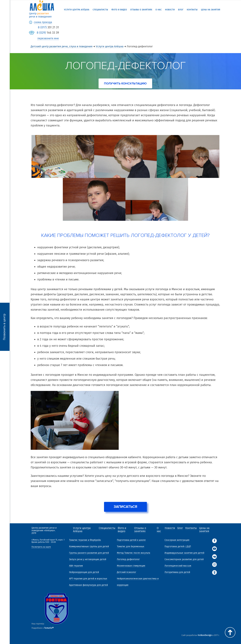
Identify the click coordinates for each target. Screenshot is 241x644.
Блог (181, 10)
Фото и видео (119, 10)
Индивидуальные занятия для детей (184, 553)
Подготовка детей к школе (131, 540)
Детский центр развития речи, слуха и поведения (62, 46)
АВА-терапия (76, 566)
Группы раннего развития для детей (89, 553)
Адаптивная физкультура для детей (88, 585)
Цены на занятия (211, 10)
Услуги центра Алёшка (77, 10)
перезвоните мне (48, 38)
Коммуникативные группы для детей (89, 546)
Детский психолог (127, 572)
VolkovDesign (205, 635)
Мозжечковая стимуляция (131, 566)
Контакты (192, 10)
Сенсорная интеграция (177, 540)
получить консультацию (125, 83)
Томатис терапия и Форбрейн (85, 540)
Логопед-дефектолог (128, 559)
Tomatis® (49, 628)
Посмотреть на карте (41, 547)
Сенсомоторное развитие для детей (184, 559)
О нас (159, 10)
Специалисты (100, 10)
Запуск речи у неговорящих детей (88, 559)
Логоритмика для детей (177, 572)
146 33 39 (48, 33)
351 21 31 (48, 27)
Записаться (125, 507)
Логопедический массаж (178, 566)
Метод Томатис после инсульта (134, 553)
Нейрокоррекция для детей (84, 572)
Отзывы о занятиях (141, 10)
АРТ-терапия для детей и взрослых (88, 579)
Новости (170, 10)
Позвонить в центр (4, 327)
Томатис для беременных (131, 546)
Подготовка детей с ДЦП (178, 546)
